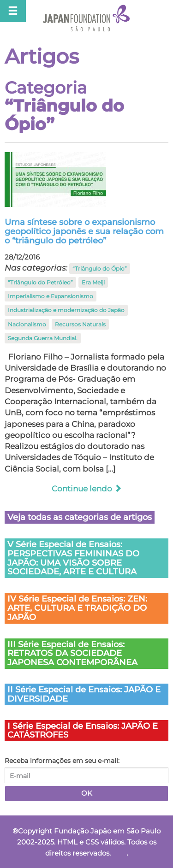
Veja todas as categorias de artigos (80, 517)
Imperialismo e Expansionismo (51, 296)
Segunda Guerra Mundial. (43, 338)
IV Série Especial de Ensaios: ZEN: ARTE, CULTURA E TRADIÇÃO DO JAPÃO (77, 608)
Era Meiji (93, 282)
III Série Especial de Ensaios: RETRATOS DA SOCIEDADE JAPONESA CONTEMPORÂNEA (72, 654)
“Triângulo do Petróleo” (40, 282)
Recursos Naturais (80, 324)
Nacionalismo (27, 324)
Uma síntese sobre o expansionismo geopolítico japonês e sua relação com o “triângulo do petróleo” (84, 231)
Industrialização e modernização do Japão (66, 310)
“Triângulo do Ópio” (100, 269)
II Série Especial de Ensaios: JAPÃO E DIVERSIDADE (84, 694)
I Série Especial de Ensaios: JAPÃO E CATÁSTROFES (83, 731)
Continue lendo (87, 489)
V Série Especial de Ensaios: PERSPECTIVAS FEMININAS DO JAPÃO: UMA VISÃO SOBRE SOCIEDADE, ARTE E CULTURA (73, 558)
